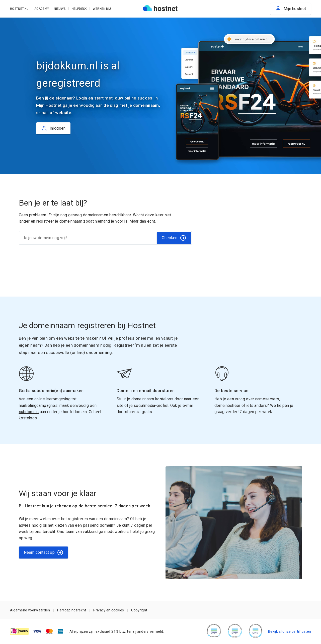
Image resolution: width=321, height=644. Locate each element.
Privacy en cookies (109, 610)
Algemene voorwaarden (30, 610)
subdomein (29, 412)
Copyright (139, 610)
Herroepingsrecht (72, 610)
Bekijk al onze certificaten (290, 631)
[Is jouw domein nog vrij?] (88, 238)
